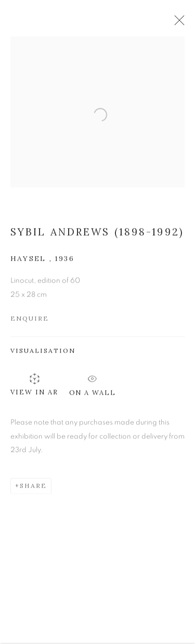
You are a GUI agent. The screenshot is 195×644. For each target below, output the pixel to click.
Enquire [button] (30, 322)
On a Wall (93, 385)
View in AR (35, 388)
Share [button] (33, 488)
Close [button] (181, 23)
